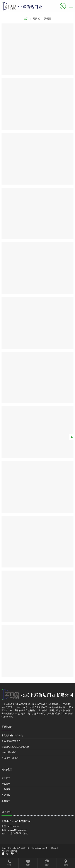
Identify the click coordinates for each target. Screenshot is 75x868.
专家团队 (6, 795)
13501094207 (14, 826)
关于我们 (6, 778)
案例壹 (48, 19)
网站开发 (5, 851)
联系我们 (7, 812)
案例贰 (36, 19)
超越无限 (14, 851)
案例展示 (6, 801)
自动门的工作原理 (10, 758)
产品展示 (6, 784)
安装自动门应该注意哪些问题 (15, 747)
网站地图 (55, 848)
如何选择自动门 (9, 752)
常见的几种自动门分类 (12, 735)
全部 (26, 19)
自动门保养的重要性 (11, 741)
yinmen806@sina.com (17, 830)
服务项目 (6, 789)
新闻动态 (7, 727)
